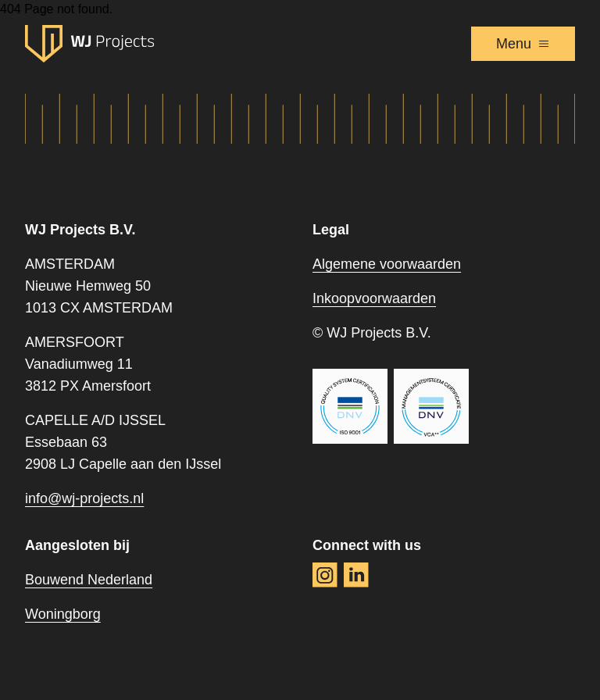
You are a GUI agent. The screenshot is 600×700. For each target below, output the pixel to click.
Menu (523, 44)
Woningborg (63, 614)
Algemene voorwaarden (387, 264)
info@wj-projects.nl (84, 498)
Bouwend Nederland (89, 580)
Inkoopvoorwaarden (374, 298)
